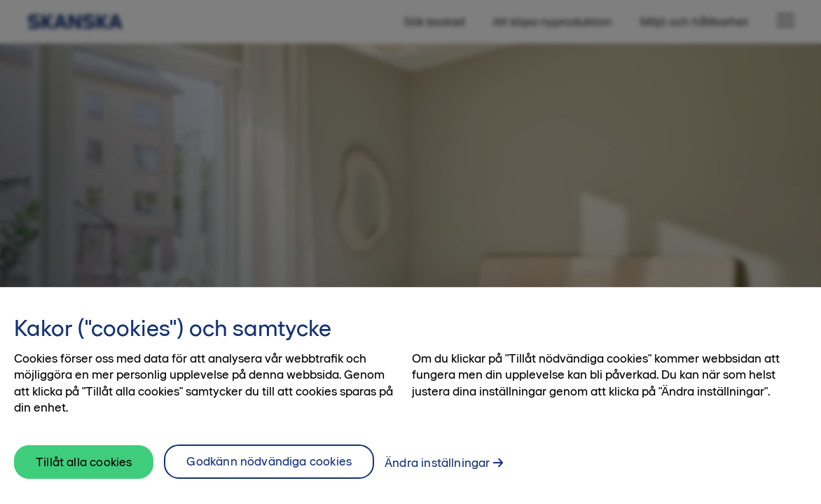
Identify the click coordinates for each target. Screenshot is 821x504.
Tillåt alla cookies (84, 465)
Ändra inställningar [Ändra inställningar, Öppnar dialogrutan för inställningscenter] (437, 465)
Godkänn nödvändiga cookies (269, 464)
